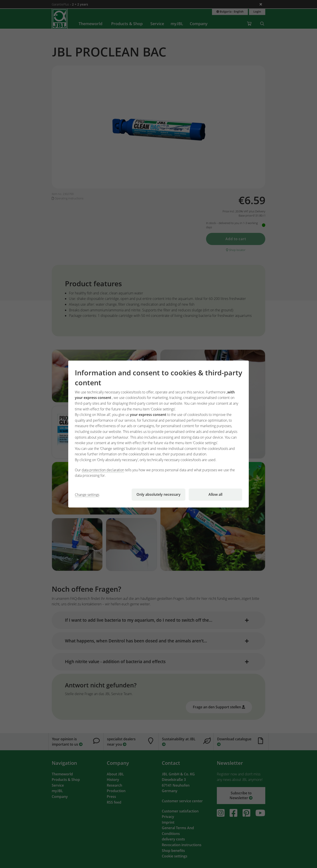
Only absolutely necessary (158, 494)
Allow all (215, 494)
